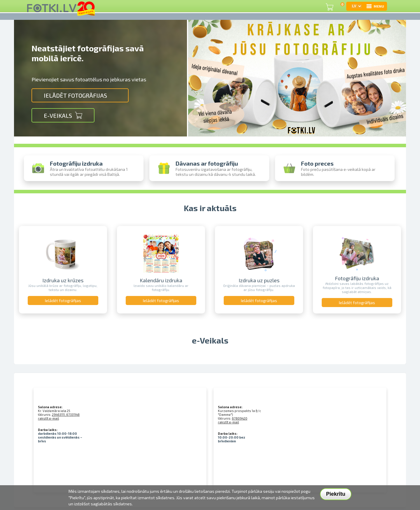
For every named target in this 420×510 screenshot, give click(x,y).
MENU (375, 6)
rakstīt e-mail (48, 418)
